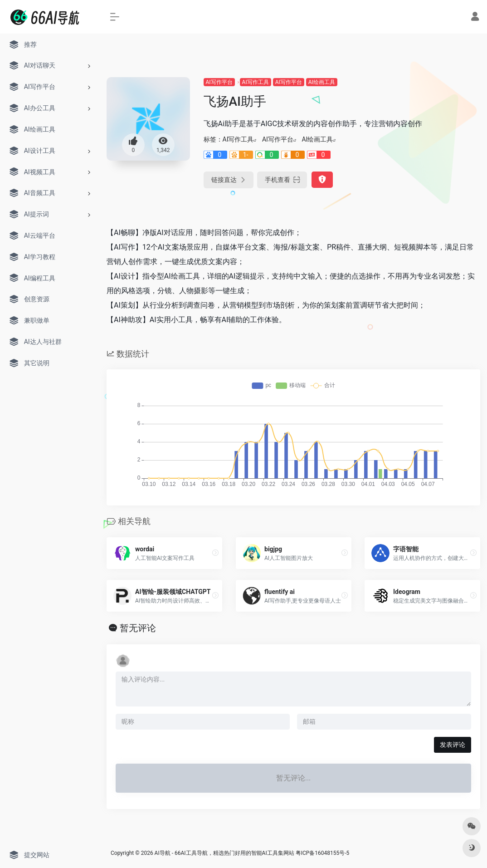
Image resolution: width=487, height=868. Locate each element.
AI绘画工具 (322, 82)
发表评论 (453, 745)
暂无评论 (138, 628)
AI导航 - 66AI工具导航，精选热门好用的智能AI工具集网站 (224, 853)
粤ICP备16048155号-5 (323, 853)
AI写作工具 (256, 82)
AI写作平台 (219, 82)
